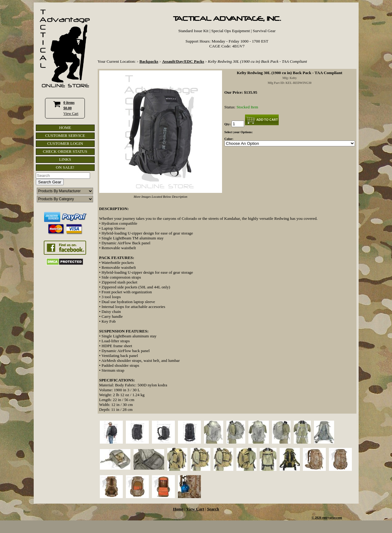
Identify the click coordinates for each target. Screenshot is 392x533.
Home (178, 509)
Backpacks (149, 61)
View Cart (71, 114)
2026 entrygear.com (328, 518)
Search (213, 509)
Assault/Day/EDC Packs (183, 61)
